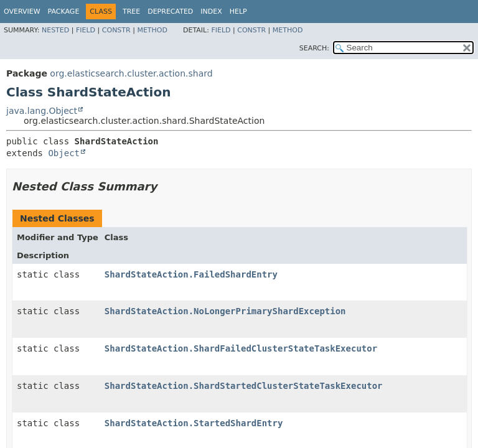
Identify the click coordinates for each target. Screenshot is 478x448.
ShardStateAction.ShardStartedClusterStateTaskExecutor (244, 386)
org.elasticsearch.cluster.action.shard (131, 73)
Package (64, 12)
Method (152, 30)
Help (238, 12)
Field (86, 30)
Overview (22, 12)
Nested (55, 30)
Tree (131, 12)
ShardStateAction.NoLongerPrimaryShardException (225, 311)
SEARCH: (314, 48)
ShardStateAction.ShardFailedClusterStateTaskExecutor (241, 348)
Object (64, 153)
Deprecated (170, 12)
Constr (116, 30)
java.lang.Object (42, 111)
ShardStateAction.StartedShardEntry (194, 423)
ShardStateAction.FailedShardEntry (191, 274)
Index (211, 12)
